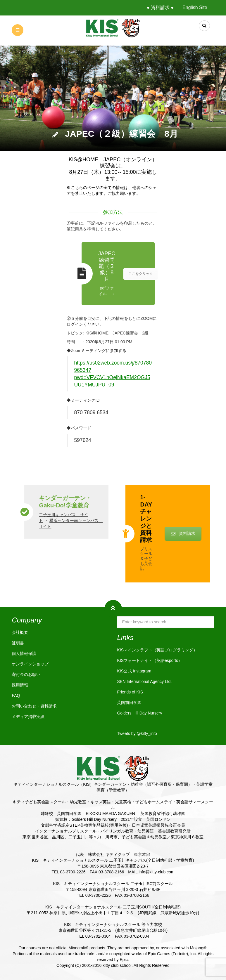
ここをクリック (141, 274)
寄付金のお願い (26, 674)
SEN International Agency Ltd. (144, 681)
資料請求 (183, 533)
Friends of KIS (130, 692)
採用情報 (20, 685)
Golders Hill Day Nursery (139, 713)
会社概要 (20, 632)
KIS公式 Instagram (134, 671)
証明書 (18, 643)
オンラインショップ (30, 664)
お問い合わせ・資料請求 (34, 706)
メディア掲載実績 (28, 717)
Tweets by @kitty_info (137, 733)
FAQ (16, 695)
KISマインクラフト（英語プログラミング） (157, 650)
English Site (195, 7)
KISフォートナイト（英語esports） (149, 660)
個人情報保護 (24, 653)
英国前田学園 (129, 703)
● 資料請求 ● (160, 7)
